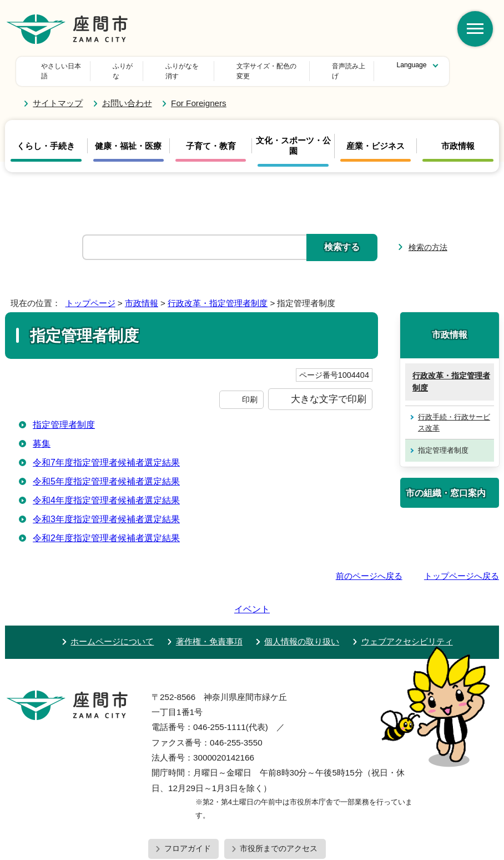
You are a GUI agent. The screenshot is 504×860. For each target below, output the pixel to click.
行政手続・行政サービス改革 (454, 412)
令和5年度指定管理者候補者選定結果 (106, 471)
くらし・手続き (46, 136)
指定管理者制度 (64, 415)
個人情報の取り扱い (302, 599)
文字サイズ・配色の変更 (213, 66)
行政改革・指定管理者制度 (218, 292)
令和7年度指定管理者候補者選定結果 (106, 452)
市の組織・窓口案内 (446, 482)
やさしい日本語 (64, 66)
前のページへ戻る (369, 566)
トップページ (90, 292)
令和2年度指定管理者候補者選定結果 (106, 528)
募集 (42, 434)
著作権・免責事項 (209, 599)
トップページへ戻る (462, 566)
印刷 (250, 389)
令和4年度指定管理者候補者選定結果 (106, 490)
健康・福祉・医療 (128, 136)
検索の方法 (428, 237)
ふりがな (132, 66)
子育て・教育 (211, 136)
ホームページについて (112, 599)
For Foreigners (199, 93)
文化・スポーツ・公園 (293, 135)
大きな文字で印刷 (329, 389)
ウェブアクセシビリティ (407, 599)
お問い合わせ (127, 93)
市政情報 (458, 136)
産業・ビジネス (376, 136)
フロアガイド (188, 807)
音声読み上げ (301, 66)
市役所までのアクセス (279, 807)
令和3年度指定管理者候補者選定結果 (106, 509)
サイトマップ (58, 93)
